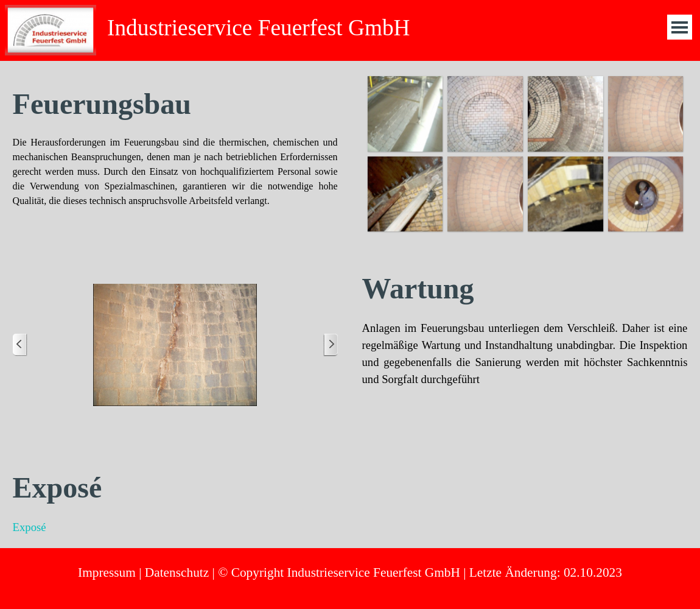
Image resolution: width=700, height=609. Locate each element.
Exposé (30, 527)
